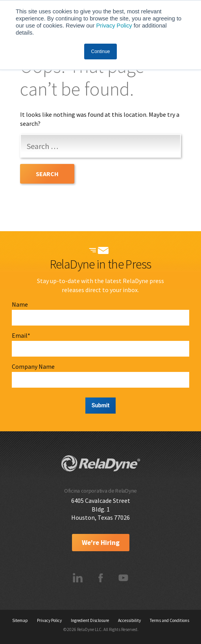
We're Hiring (101, 543)
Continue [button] (100, 52)
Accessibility (129, 620)
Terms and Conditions (170, 620)
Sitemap (20, 620)
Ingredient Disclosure (90, 620)
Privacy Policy (114, 26)
